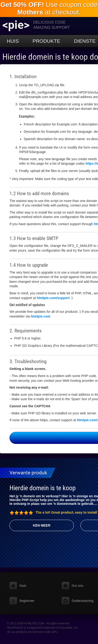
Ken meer (42, 525)
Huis (13, 41)
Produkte (46, 41)
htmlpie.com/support (53, 298)
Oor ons (77, 586)
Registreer (27, 601)
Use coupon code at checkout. (49, 8)
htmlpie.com (40, 316)
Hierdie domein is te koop (43, 488)
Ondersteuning (83, 601)
